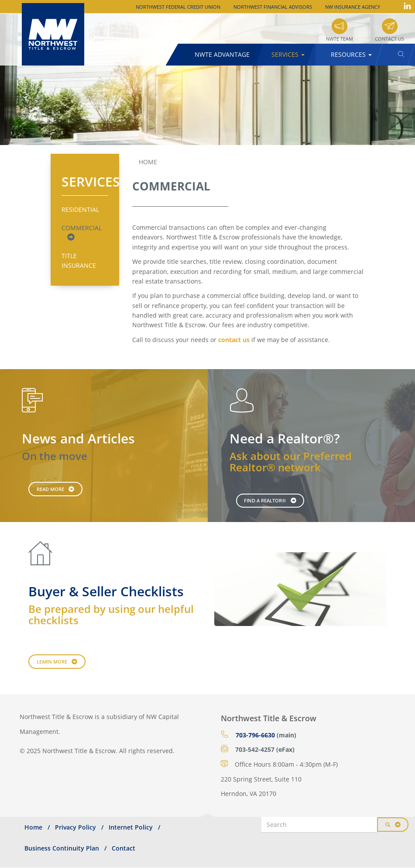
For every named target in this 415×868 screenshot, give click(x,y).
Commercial (82, 228)
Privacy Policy (75, 827)
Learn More (52, 662)
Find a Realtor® (265, 500)
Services (288, 54)
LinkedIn (407, 6)
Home (148, 162)
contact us (234, 340)
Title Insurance (79, 261)
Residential (80, 209)
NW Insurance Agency (353, 7)
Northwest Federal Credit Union (178, 7)
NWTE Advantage (222, 54)
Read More (50, 489)
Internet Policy (131, 827)
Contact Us (389, 39)
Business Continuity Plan (62, 848)
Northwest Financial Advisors (273, 7)
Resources (351, 54)
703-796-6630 (255, 735)
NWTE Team (340, 39)
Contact (123, 848)
